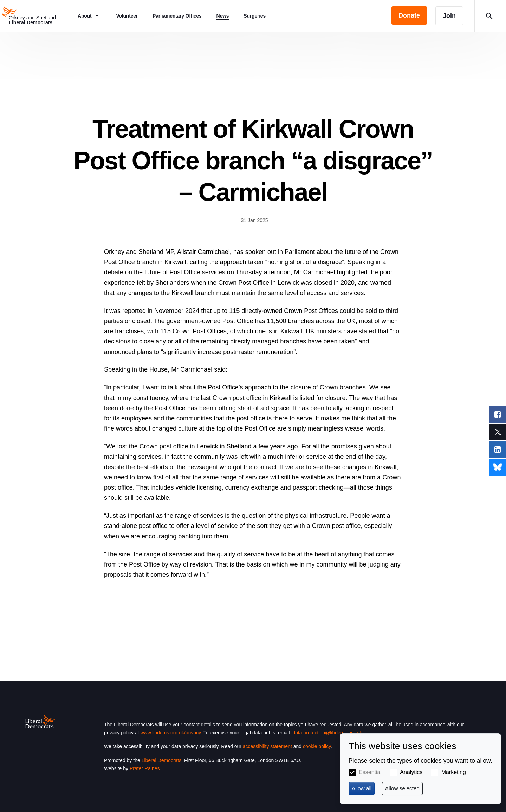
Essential (370, 772)
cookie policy (317, 746)
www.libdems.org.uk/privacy (170, 733)
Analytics (411, 772)
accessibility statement (267, 746)
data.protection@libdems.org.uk (327, 733)
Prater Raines (145, 768)
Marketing (454, 772)
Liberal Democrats (162, 760)
